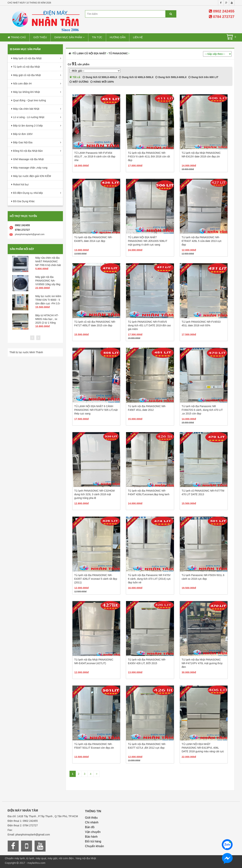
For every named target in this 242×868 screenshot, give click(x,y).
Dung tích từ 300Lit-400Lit (100, 77)
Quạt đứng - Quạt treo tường (30, 100)
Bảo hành (91, 837)
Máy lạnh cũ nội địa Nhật (27, 58)
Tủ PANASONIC (118, 53)
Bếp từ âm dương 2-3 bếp (28, 126)
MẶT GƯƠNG (79, 82)
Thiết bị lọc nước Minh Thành (26, 352)
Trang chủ (17, 37)
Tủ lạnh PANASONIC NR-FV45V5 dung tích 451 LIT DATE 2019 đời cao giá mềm (149, 325)
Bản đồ (90, 827)
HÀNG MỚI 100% (102, 82)
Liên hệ (138, 37)
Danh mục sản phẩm (69, 37)
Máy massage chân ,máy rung (30, 168)
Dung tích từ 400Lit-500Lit (136, 77)
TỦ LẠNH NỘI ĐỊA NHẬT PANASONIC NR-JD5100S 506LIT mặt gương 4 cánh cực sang (148, 241)
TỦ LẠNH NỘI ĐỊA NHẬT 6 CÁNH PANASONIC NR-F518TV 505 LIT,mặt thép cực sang (96, 410)
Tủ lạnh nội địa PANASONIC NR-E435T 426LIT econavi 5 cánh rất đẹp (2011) (96, 579)
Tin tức (97, 37)
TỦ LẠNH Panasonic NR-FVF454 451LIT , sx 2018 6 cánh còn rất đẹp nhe (95, 156)
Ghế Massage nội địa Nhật (28, 159)
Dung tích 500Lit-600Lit (171, 77)
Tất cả (75, 77)
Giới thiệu (40, 37)
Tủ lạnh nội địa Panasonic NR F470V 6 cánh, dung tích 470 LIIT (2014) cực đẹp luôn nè (149, 579)
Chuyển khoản (94, 846)
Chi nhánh (92, 822)
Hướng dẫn (118, 37)
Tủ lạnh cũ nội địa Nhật (27, 67)
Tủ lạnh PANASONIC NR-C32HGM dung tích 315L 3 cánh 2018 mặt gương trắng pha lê (94, 494)
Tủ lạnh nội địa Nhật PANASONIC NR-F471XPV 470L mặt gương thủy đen (202, 663)
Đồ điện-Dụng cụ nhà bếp (28, 193)
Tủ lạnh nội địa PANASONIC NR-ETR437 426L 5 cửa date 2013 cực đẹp (202, 241)
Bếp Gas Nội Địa (23, 142)
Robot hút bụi (21, 184)
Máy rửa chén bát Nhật (26, 109)
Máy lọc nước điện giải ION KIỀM (32, 176)
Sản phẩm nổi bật (22, 249)
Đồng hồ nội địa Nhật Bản (28, 151)
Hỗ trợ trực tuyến (23, 216)
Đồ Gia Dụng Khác (24, 201)
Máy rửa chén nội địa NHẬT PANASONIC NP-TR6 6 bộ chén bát (48, 261)
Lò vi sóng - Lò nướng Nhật (29, 117)
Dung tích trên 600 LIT (203, 77)
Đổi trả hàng (93, 841)
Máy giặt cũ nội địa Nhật (27, 75)
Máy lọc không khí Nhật (27, 92)
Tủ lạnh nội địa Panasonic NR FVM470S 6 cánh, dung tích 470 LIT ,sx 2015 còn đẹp (202, 410)
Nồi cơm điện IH (22, 84)
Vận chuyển (93, 832)
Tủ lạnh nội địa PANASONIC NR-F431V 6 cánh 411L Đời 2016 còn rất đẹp (149, 156)
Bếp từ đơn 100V (23, 134)
